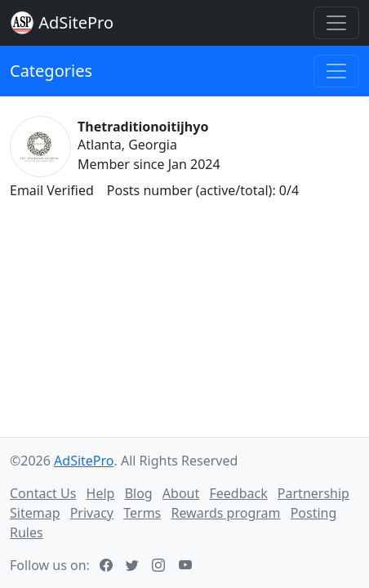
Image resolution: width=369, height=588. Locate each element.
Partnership (313, 493)
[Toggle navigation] (336, 23)
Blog (139, 493)
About (181, 493)
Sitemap (35, 513)
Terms (142, 513)
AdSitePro (76, 22)
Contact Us (43, 493)
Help (101, 493)
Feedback (238, 493)
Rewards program (225, 513)
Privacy (92, 513)
